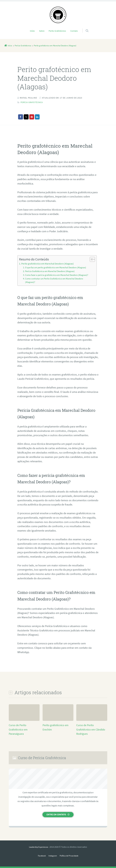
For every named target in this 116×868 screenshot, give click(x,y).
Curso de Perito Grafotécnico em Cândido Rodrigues (91, 730)
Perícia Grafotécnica (33, 102)
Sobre (42, 31)
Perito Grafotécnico (57, 31)
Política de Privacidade (70, 856)
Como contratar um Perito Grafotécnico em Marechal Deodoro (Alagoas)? (54, 280)
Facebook (41, 856)
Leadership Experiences (39, 847)
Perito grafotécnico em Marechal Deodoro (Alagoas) (48, 264)
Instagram (52, 856)
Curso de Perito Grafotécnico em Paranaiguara (18, 730)
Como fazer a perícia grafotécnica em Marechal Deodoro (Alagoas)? (57, 275)
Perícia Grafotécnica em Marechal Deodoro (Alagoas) (50, 271)
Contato (74, 31)
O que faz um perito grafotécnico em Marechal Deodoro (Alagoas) (56, 267)
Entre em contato (56, 814)
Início (32, 31)
